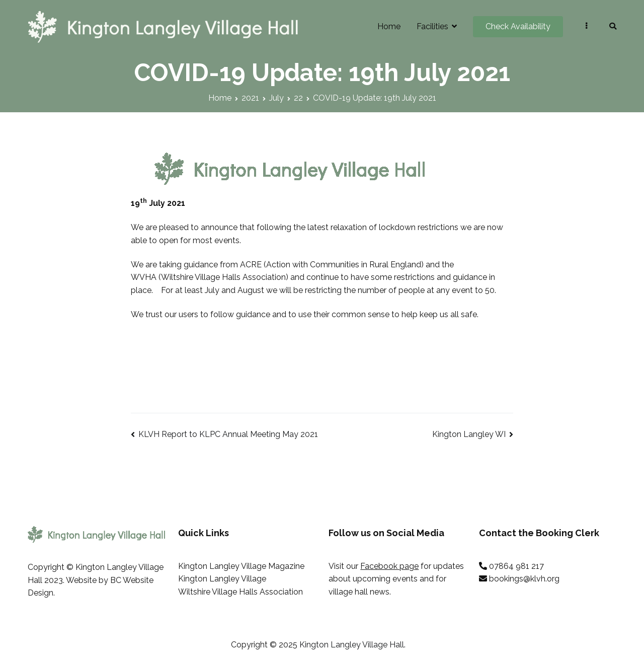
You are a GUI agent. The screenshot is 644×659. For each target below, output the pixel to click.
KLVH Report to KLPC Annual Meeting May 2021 (228, 434)
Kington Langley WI (469, 434)
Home (389, 26)
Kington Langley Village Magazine (241, 566)
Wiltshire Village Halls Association (240, 592)
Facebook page (389, 566)
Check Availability (518, 26)
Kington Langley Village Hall (352, 645)
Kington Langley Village (222, 579)
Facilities (432, 26)
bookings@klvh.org (524, 579)
